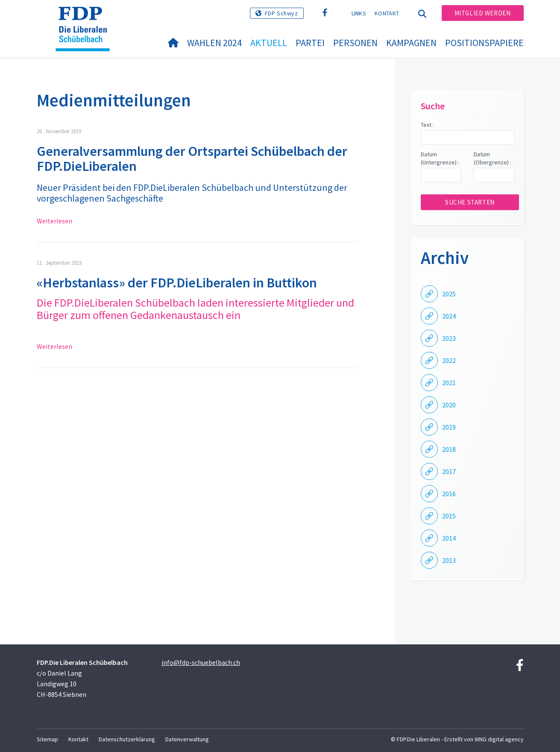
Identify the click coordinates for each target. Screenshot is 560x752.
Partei (310, 43)
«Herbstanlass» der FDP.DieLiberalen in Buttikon (177, 283)
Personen (355, 43)
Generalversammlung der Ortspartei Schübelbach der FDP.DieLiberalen (192, 159)
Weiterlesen (54, 221)
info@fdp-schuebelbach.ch (201, 662)
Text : (427, 125)
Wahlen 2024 (214, 43)
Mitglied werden (483, 13)
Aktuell (269, 43)
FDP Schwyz (281, 13)
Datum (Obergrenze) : (493, 158)
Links (359, 13)
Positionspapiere (484, 43)
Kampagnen (411, 43)
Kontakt (387, 13)
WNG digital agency (499, 739)
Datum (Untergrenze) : (440, 158)
